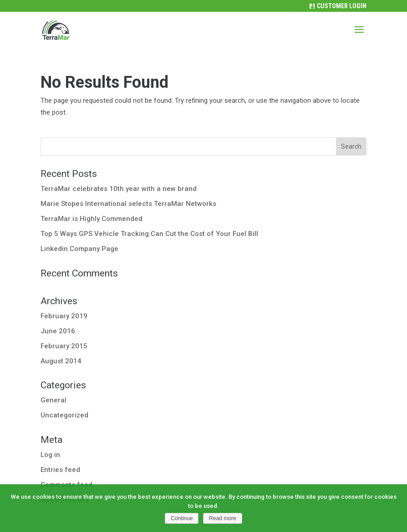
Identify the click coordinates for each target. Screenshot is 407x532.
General (53, 400)
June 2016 (58, 331)
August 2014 (61, 361)
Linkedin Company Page (79, 249)
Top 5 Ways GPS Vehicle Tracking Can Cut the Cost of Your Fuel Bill (149, 234)
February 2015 (64, 346)
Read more (222, 518)
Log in (50, 455)
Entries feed (60, 470)
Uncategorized (64, 415)
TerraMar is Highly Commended (92, 219)
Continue (182, 518)
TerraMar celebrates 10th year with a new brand (119, 189)
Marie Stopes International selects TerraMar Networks (128, 204)
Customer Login (342, 6)
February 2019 (64, 316)
